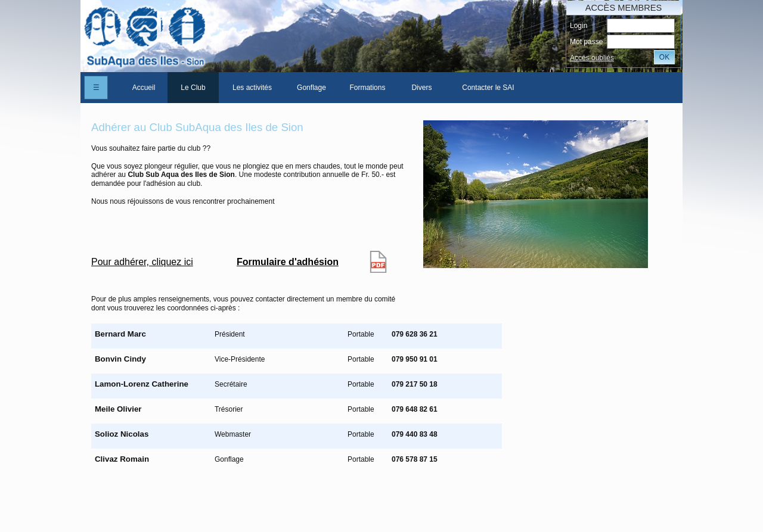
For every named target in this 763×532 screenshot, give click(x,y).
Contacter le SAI (488, 88)
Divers (421, 88)
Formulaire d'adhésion (288, 262)
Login (579, 26)
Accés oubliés (592, 58)
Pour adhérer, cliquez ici (142, 262)
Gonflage (311, 88)
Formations (367, 88)
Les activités (252, 88)
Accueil (144, 88)
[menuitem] (144, 88)
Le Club (193, 88)
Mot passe (586, 42)
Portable (361, 334)
